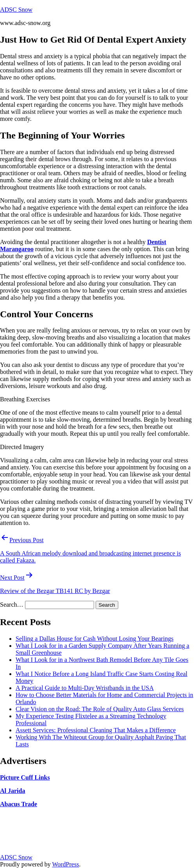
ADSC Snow (16, 10)
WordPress (65, 864)
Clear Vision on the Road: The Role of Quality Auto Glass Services (100, 709)
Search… (12, 605)
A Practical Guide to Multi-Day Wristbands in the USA (85, 688)
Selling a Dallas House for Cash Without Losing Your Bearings (94, 639)
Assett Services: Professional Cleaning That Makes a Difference (96, 730)
